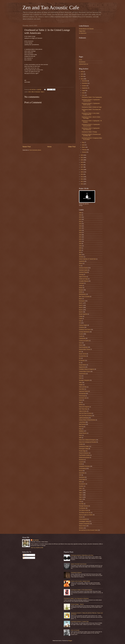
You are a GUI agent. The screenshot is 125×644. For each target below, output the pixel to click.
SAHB (81, 464)
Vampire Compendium (85, 524)
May (83, 142)
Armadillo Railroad (84, 281)
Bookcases (82, 301)
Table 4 (81, 497)
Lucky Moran (82, 422)
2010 (82, 184)
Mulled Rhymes (83, 433)
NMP (80, 438)
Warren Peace (83, 526)
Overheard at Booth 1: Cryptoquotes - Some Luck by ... (91, 104)
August (84, 90)
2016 (82, 169)
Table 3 (81, 495)
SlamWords (82, 477)
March (84, 147)
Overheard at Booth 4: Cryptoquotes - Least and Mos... (91, 100)
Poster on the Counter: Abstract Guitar (80, 581)
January (84, 152)
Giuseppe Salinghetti (84, 380)
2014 (82, 174)
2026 (82, 72)
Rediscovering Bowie (84, 457)
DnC (80, 352)
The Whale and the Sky (85, 513)
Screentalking (82, 468)
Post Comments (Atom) (35, 150)
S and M (81, 462)
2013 (82, 177)
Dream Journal (83, 354)
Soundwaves (82, 484)
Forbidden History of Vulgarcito (87, 369)
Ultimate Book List (84, 64)
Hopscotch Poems (84, 391)
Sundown (81, 486)
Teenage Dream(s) (84, 506)
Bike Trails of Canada (84, 296)
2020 (82, 160)
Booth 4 (81, 310)
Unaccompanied (83, 519)
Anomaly (81, 274)
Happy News (82, 31)
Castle (81, 318)
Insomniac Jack (83, 398)
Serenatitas (82, 473)
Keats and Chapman (84, 407)
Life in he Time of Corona (85, 413)
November (85, 83)
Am (80, 266)
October (84, 86)
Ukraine (81, 517)
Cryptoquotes (82, 338)
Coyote (81, 336)
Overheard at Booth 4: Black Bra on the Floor (82, 555)
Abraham (81, 257)
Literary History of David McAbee (87, 420)
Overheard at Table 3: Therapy (89, 132)
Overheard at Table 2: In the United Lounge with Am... (90, 114)
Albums (81, 263)
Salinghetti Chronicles (84, 466)
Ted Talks (81, 504)
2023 (30, 92)
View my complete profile (37, 548)
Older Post (72, 147)
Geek (80, 378)
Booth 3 (81, 307)
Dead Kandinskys (83, 347)
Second (81, 471)
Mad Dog (81, 427)
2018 (82, 165)
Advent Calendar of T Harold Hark (87, 259)
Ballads (81, 288)
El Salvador (37, 92)
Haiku (80, 382)
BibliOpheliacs (83, 294)
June (83, 95)
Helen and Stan (83, 387)
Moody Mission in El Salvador (86, 29)
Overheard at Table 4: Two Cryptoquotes (92, 97)
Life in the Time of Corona (85, 416)
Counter (81, 334)
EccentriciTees (83, 356)
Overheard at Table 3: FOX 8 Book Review (81, 590)
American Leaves (83, 270)
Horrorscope (82, 396)
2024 (82, 76)
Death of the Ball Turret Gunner (79, 564)
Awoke (81, 285)
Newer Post (27, 147)
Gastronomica (82, 374)
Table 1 (81, 490)
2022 (82, 155)
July (83, 93)
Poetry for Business (84, 453)
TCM (80, 502)
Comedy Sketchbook (84, 332)
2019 (82, 162)
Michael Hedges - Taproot (77, 604)
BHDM (81, 292)
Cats (80, 321)
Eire (80, 358)
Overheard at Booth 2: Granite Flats (80, 622)
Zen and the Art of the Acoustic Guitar (88, 530)
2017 (82, 167)
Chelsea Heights (83, 325)
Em (80, 363)
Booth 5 (81, 312)
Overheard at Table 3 (84, 446)
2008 (80, 213)
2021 (82, 158)
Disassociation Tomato (85, 349)
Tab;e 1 (81, 488)
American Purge (83, 272)
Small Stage (82, 479)
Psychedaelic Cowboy (84, 455)
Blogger (70, 641)
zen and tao (36, 540)
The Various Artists (84, 510)
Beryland (81, 290)
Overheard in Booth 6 (76, 573)
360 (80, 252)
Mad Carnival (82, 424)
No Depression (83, 33)
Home (49, 147)
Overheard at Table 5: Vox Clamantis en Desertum (76, 598)
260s (80, 250)
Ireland (81, 400)
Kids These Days (83, 409)
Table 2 (43, 92)
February (84, 150)
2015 (82, 172)
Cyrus (80, 343)
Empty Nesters (83, 365)
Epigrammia (82, 367)
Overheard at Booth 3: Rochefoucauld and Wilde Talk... (91, 135)
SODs (80, 482)
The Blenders (82, 508)
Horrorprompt (82, 393)
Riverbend (82, 460)
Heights (81, 385)
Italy (80, 402)
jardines (81, 404)
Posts (25, 555)
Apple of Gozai (83, 277)
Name (80, 435)
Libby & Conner (83, 411)
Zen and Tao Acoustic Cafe (51, 7)
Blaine (81, 299)
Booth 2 (81, 305)
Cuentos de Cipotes (84, 341)
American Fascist (83, 268)
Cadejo (81, 316)
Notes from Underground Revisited (88, 442)
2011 (82, 181)
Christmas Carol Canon (85, 329)
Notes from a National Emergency (87, 440)
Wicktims (81, 528)
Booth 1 (81, 303)
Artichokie (81, 283)
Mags (80, 429)
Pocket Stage (82, 451)
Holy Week (82, 389)
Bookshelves (82, 62)
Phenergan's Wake (84, 449)
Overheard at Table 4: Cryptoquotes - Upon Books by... (91, 129)
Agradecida (82, 261)
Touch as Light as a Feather (86, 515)
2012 (82, 179)
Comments (26, 558)
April (83, 145)
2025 (82, 74)
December (85, 81)
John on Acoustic (75, 630)
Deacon (81, 345)
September (85, 88)
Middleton (81, 431)
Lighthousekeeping (84, 418)
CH (80, 323)
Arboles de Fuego (83, 279)
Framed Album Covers (85, 371)
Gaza (80, 376)
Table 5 (81, 499)
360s (33, 92)
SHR (80, 475)
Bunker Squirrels (83, 314)
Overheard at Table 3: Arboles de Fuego (92, 107)
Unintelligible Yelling (84, 521)
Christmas (82, 327)
